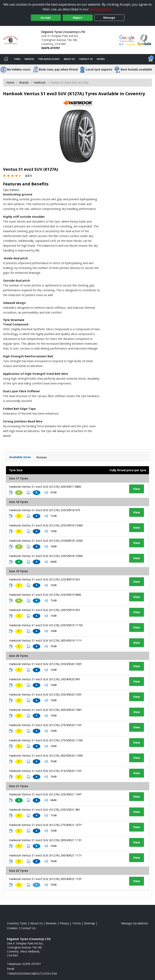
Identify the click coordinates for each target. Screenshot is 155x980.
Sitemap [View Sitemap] (90, 923)
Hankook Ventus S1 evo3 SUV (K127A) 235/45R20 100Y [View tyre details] (45, 664)
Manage (109, 18)
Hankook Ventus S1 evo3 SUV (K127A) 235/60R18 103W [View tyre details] (46, 541)
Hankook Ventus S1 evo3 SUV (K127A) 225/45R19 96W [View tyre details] (45, 595)
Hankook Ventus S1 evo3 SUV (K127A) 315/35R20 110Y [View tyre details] (45, 771)
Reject (78, 18)
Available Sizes (20, 457)
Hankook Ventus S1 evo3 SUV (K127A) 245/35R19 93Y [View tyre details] (45, 610)
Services (29, 59)
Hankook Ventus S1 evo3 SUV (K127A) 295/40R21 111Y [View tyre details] (45, 855)
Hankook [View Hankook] (40, 82)
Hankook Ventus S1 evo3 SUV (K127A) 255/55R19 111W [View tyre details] (46, 625)
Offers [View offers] (101, 59)
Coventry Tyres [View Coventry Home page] (17, 923)
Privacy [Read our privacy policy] (64, 923)
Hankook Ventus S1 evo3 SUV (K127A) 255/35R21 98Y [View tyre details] (45, 810)
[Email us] (32, 973)
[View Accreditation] (145, 40)
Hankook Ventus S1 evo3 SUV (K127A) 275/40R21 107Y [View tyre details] (45, 825)
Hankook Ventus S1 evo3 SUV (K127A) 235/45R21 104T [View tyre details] (46, 794)
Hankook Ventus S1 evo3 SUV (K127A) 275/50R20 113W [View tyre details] (46, 740)
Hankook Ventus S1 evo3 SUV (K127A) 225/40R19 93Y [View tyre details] (45, 579)
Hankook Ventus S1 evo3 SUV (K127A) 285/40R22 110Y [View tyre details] (45, 879)
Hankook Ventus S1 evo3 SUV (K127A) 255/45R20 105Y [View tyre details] (45, 694)
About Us (69, 59)
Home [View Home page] (10, 82)
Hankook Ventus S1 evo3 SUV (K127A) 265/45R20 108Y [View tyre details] (45, 710)
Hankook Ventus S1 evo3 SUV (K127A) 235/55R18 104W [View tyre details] (46, 525)
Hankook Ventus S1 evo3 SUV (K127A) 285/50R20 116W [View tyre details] (46, 756)
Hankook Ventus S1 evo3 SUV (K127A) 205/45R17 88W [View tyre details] (45, 487)
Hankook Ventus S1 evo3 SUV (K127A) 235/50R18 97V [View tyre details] (45, 510)
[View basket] (151, 59)
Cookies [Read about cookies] (12, 928)
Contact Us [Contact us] (86, 59)
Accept (46, 18)
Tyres (17, 59)
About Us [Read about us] (36, 923)
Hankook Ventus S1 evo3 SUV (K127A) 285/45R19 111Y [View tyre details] (45, 640)
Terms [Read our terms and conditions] (76, 923)
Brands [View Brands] (24, 82)
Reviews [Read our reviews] (51, 923)
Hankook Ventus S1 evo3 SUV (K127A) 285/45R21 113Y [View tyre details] (45, 840)
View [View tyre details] (137, 489)
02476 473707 (51, 48)
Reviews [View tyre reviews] (42, 457)
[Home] (6, 59)
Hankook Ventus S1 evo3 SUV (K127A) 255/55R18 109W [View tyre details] (46, 556)
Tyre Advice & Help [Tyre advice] (49, 59)
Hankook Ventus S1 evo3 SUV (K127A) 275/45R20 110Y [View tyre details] (45, 725)
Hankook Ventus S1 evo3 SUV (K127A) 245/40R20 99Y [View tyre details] (45, 679)
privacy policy (100, 9)
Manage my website (135, 923)
